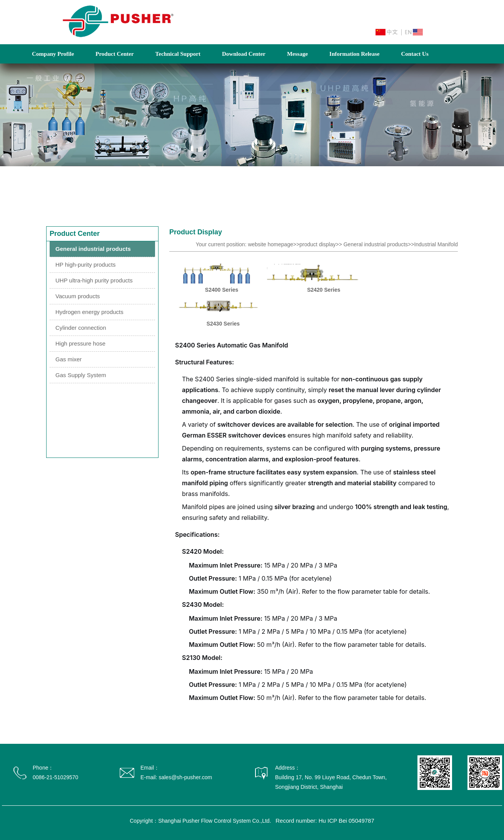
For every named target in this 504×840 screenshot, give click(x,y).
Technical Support (178, 54)
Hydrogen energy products (89, 312)
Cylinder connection (81, 328)
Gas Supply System (81, 375)
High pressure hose (80, 343)
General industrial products (93, 249)
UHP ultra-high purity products (94, 280)
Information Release (354, 54)
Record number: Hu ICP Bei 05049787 (325, 821)
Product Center (114, 54)
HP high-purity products (85, 265)
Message (297, 54)
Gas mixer (68, 359)
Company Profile (53, 54)
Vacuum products (78, 296)
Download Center (244, 54)
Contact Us (415, 54)
